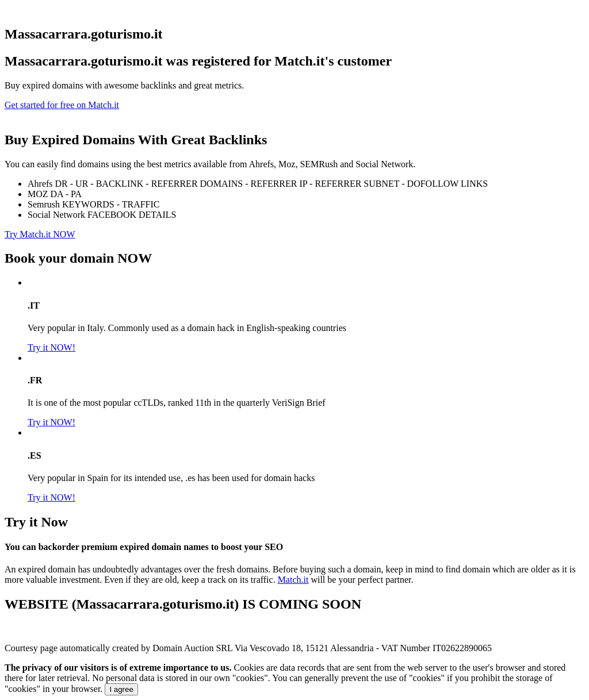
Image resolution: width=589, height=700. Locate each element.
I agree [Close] (121, 689)
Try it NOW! (51, 347)
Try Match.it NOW (40, 234)
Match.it (293, 580)
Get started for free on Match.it (62, 105)
